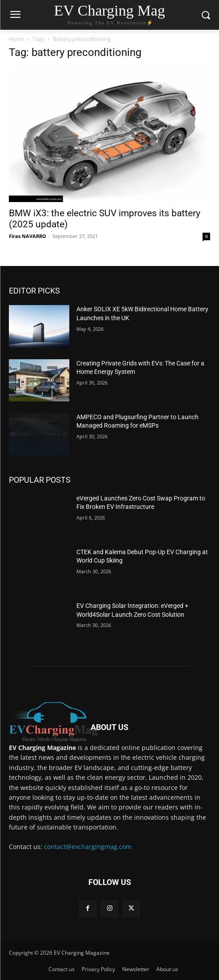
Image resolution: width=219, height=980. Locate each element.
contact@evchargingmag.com (88, 847)
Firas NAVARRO (28, 236)
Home (16, 39)
